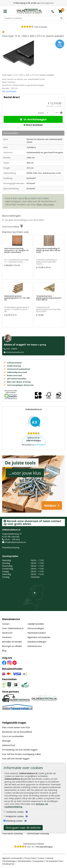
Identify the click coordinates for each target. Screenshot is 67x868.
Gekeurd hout (9, 745)
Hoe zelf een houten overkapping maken (22, 754)
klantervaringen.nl (40, 445)
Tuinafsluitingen (9, 861)
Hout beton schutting (12, 833)
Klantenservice (11, 619)
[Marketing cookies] (5, 821)
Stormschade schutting (38, 833)
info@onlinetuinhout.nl (15, 352)
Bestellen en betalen (12, 642)
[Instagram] (9, 662)
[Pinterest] (15, 662)
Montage (6, 741)
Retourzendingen (36, 628)
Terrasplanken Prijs (54, 861)
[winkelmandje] (60, 11)
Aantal (41, 113)
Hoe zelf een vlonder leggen (16, 758)
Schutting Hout (8, 864)
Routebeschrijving (11, 547)
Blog (4, 651)
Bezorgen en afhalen (12, 646)
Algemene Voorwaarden (12, 858)
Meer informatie (45, 204)
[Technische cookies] (5, 812)
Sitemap (50, 858)
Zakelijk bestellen (36, 624)
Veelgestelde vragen (14, 723)
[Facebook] (4, 662)
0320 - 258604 (11, 349)
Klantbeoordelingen (37, 642)
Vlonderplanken (24, 861)
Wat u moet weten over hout (16, 727)
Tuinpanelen (38, 861)
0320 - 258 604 (12, 539)
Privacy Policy (30, 858)
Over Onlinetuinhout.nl (13, 628)
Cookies (41, 858)
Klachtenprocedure (37, 633)
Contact (6, 624)
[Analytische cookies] (5, 816)
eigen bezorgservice (33, 3)
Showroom (7, 633)
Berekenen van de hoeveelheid (17, 732)
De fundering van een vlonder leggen (20, 750)
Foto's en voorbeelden (13, 736)
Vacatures (7, 637)
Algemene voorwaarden (39, 637)
